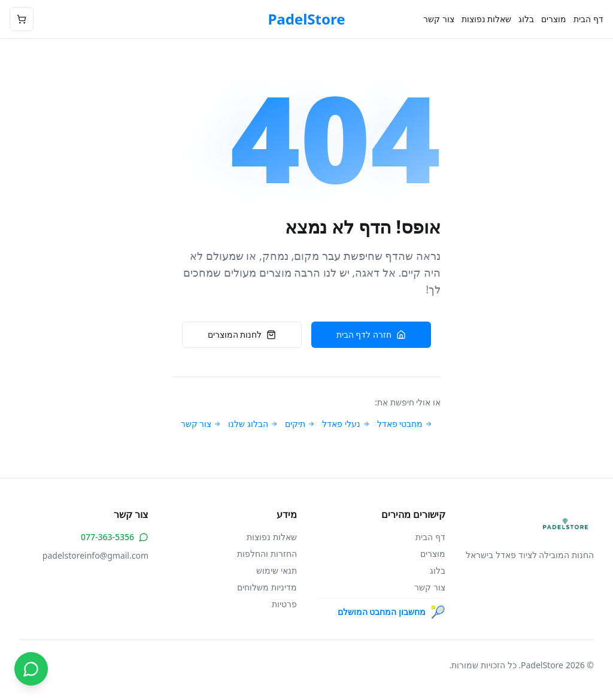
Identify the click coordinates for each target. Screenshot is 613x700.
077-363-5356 (115, 537)
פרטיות (284, 604)
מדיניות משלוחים (267, 587)
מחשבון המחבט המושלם (392, 612)
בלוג (526, 19)
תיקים (300, 424)
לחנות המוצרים (242, 334)
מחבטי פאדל (405, 424)
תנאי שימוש (277, 570)
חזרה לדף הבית (371, 334)
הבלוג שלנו (253, 424)
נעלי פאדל (346, 424)
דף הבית (588, 19)
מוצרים (554, 19)
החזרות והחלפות (267, 554)
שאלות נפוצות (487, 19)
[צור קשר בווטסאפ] (31, 669)
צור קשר (439, 19)
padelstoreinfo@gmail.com (95, 555)
